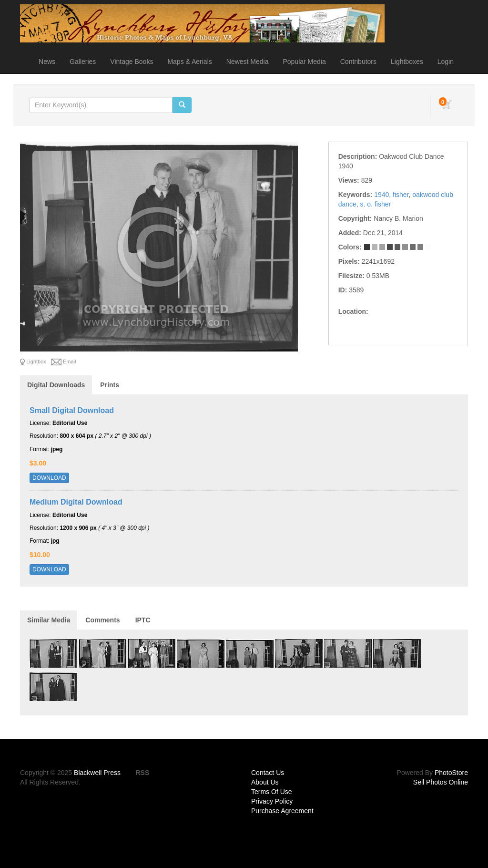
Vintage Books (132, 62)
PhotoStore (451, 773)
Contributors (358, 62)
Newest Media (248, 62)
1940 (381, 195)
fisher (401, 195)
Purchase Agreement (282, 811)
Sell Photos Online (441, 782)
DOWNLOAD (49, 478)
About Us (265, 782)
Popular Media (304, 62)
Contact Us (268, 773)
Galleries (83, 62)
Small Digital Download (72, 410)
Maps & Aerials (189, 62)
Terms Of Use (272, 792)
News (47, 62)
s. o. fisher (376, 204)
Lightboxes (407, 62)
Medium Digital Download (76, 502)
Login (446, 62)
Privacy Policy (272, 801)
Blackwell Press (97, 773)
